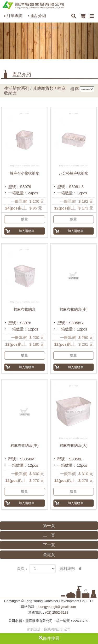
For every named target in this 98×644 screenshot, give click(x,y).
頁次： (23, 568)
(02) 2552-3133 (57, 612)
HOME (33, 5)
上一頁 (49, 535)
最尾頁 (49, 555)
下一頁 (49, 545)
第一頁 (49, 525)
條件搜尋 (49, 638)
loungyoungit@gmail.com (57, 607)
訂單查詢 (15, 16)
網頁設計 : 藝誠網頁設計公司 (49, 629)
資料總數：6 (70, 568)
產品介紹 (38, 16)
